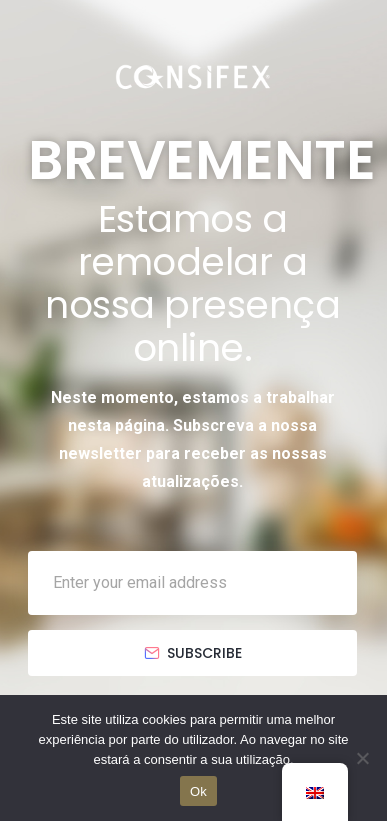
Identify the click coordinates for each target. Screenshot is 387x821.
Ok (198, 791)
